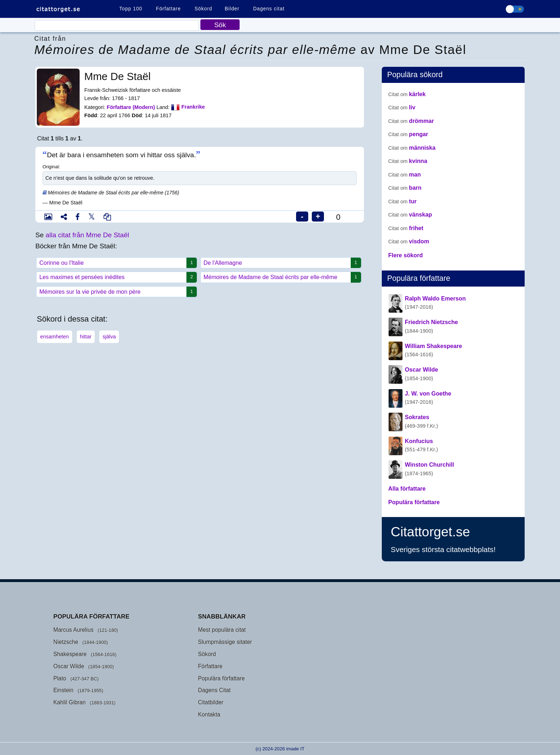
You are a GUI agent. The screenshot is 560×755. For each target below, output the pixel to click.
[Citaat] (117, 25)
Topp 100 (131, 9)
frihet (406, 228)
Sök (220, 25)
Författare (168, 9)
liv (402, 107)
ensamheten (55, 337)
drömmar (411, 121)
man (404, 174)
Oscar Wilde (69, 666)
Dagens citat (269, 9)
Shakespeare (70, 654)
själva (109, 337)
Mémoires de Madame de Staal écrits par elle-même (280, 277)
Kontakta (209, 714)
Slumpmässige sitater (225, 642)
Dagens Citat (215, 690)
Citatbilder (211, 702)
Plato (60, 678)
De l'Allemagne (280, 263)
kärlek (407, 94)
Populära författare (222, 678)
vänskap (410, 214)
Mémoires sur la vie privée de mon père (115, 292)
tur (402, 201)
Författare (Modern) (131, 107)
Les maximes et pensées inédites (115, 277)
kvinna (408, 161)
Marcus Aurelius (74, 630)
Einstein (64, 690)
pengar (408, 134)
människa (412, 148)
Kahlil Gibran (70, 702)
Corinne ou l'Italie (115, 263)
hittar (86, 337)
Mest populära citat (222, 630)
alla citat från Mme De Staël (87, 235)
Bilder (232, 9)
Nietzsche (66, 642)
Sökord (203, 9)
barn (405, 188)
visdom (409, 241)
